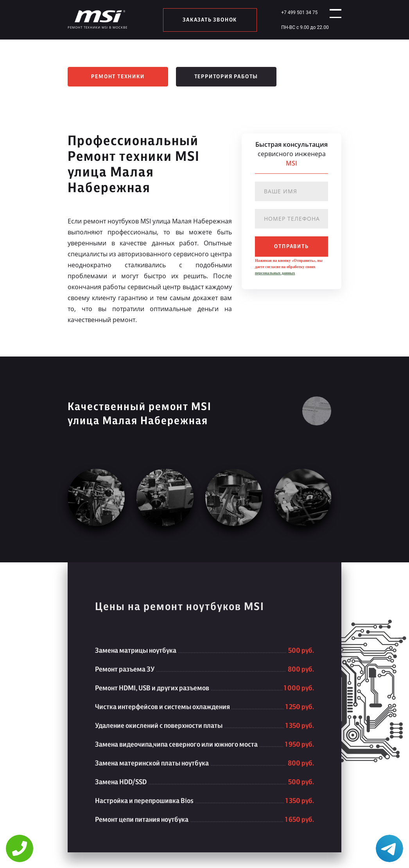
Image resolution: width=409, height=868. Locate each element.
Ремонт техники (118, 77)
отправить (291, 247)
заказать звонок (206, 20)
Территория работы (226, 77)
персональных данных (275, 273)
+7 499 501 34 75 (292, 13)
